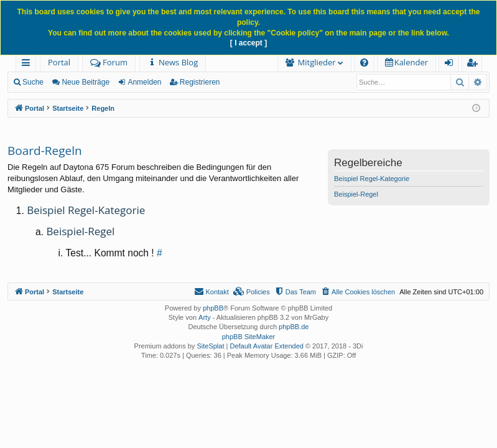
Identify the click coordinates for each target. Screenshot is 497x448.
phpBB (213, 308)
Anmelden (144, 82)
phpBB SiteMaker (249, 337)
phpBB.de (294, 327)
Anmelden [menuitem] (452, 64)
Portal (59, 62)
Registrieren (200, 82)
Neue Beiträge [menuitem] (86, 82)
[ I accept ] (248, 43)
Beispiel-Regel (356, 194)
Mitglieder (317, 62)
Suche (33, 82)
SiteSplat (210, 346)
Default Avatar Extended (266, 346)
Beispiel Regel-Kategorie (372, 179)
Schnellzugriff (28, 64)
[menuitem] (173, 63)
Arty (205, 317)
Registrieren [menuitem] (475, 64)
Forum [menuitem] (109, 62)
